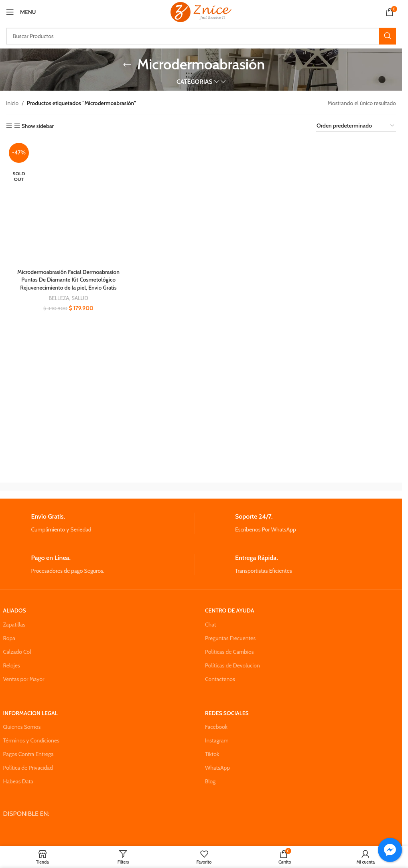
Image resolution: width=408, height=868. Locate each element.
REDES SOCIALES (227, 713)
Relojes (12, 665)
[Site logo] (201, 11)
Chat (211, 625)
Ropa (9, 638)
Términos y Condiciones (31, 740)
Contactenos (220, 679)
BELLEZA (59, 298)
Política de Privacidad (28, 768)
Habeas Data (18, 781)
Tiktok (212, 754)
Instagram (217, 740)
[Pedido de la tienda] (356, 126)
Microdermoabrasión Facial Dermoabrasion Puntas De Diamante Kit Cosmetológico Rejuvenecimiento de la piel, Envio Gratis (68, 279)
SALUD (80, 298)
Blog (210, 781)
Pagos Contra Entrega (28, 754)
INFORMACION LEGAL (30, 713)
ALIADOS (15, 610)
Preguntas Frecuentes (230, 638)
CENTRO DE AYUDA (229, 610)
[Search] (201, 36)
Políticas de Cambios (229, 652)
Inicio (12, 103)
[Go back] (127, 65)
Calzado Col (17, 652)
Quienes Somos (22, 727)
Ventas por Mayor (24, 679)
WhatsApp (217, 768)
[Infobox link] (99, 523)
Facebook (216, 727)
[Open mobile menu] (21, 12)
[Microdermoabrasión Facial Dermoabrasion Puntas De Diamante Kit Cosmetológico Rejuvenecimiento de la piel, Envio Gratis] (68, 202)
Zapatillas (14, 625)
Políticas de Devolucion (232, 665)
